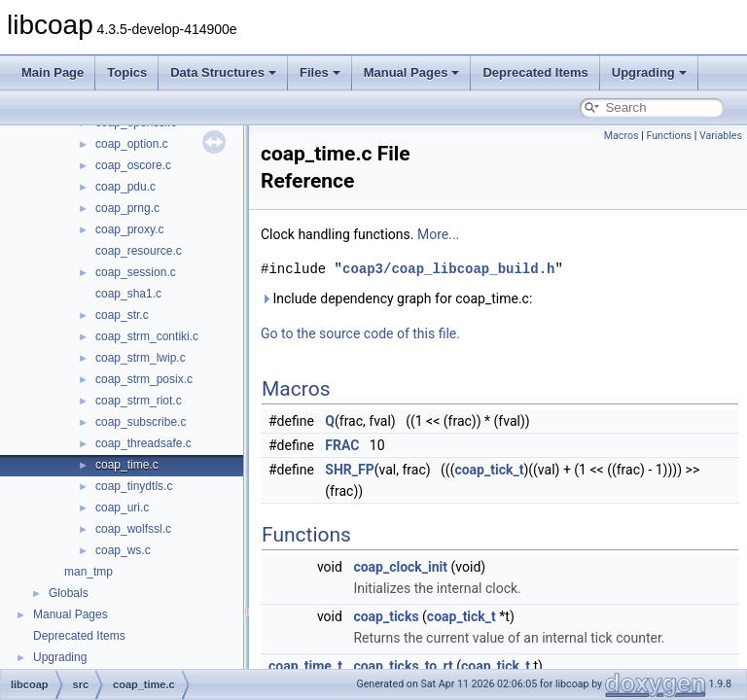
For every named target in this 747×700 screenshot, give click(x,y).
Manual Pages (412, 72)
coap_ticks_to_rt (403, 666)
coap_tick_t (489, 470)
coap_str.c (122, 315)
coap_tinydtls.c (134, 486)
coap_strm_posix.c (144, 379)
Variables (721, 136)
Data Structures (223, 72)
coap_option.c (132, 144)
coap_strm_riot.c (139, 401)
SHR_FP (349, 470)
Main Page (53, 72)
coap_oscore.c (133, 165)
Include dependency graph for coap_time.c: (396, 298)
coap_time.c (127, 465)
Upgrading (649, 72)
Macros (622, 136)
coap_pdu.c (125, 187)
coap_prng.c (127, 208)
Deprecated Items (535, 72)
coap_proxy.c (129, 229)
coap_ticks (386, 616)
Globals (69, 593)
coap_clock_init (400, 567)
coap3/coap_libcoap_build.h (448, 269)
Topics (127, 72)
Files (320, 72)
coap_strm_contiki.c (147, 336)
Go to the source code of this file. (360, 333)
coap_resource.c (139, 251)
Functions (669, 136)
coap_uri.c (122, 507)
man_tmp (89, 572)
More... (438, 234)
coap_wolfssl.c (133, 529)
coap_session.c (136, 272)
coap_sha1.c (128, 294)
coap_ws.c (123, 550)
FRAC (342, 445)
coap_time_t (305, 666)
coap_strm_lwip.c (141, 358)
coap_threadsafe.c (143, 443)
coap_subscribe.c (141, 422)
